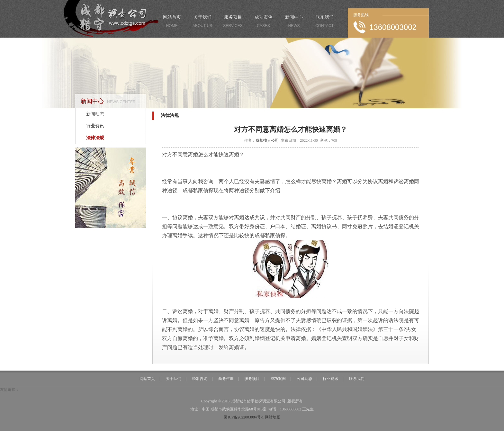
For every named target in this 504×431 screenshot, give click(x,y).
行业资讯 (95, 126)
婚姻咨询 (200, 379)
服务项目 (233, 22)
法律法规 (95, 138)
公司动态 (304, 379)
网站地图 (273, 417)
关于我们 (202, 22)
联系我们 (324, 22)
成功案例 (263, 22)
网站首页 (172, 22)
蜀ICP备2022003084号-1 (244, 417)
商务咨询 (226, 379)
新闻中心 (294, 22)
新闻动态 (95, 114)
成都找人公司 (267, 140)
